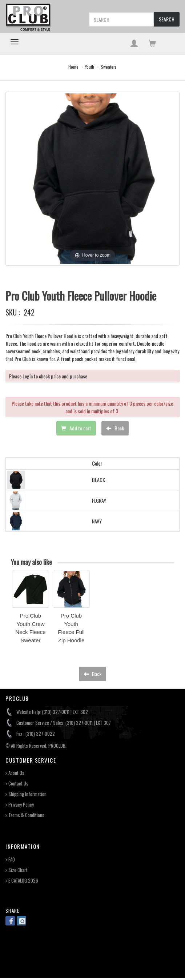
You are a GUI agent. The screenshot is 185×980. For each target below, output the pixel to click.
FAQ (10, 859)
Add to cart (76, 428)
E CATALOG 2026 (22, 881)
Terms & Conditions (25, 815)
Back (115, 428)
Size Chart (17, 870)
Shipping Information (26, 794)
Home (73, 67)
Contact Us (17, 784)
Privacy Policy (20, 805)
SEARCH (167, 19)
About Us (15, 773)
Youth (90, 67)
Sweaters (109, 67)
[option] (31, 610)
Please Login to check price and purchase (48, 376)
